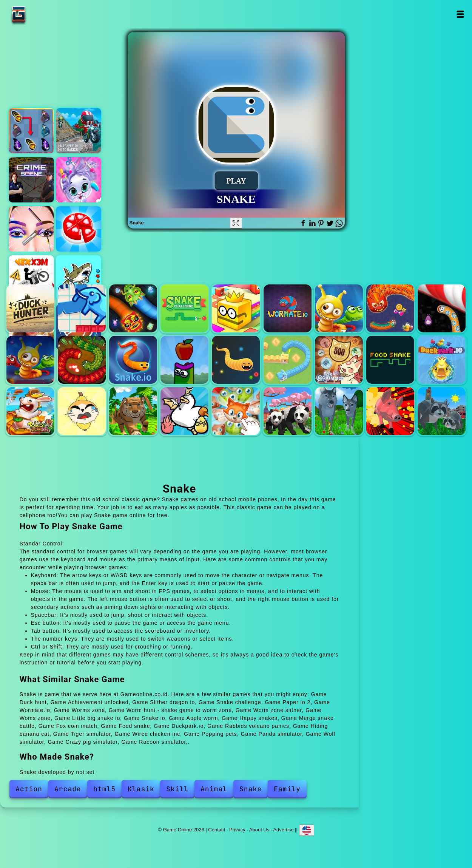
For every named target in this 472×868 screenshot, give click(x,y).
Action (29, 789)
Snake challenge (184, 308)
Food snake (390, 360)
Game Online (42, 14)
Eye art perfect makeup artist (31, 229)
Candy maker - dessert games (79, 229)
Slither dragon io (133, 308)
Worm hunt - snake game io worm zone (390, 308)
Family (287, 789)
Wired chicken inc (184, 411)
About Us (259, 830)
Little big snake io (82, 360)
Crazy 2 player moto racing (79, 131)
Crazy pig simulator (390, 411)
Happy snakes (236, 360)
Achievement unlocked (82, 308)
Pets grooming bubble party (79, 180)
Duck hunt (30, 308)
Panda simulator (288, 411)
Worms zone (339, 308)
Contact (217, 830)
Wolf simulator (339, 411)
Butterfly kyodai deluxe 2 (31, 131)
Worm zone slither (442, 308)
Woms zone (30, 360)
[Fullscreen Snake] (236, 223)
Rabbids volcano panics (30, 411)
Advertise (283, 830)
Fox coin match (339, 360)
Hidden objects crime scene (31, 180)
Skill (177, 789)
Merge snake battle (288, 360)
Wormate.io (288, 308)
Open (460, 14)
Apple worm (184, 360)
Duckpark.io (442, 360)
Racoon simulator (442, 411)
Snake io (133, 360)
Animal (214, 789)
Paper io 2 (236, 308)
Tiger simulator (133, 411)
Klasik (141, 789)
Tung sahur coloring (79, 278)
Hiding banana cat (82, 411)
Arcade (68, 789)
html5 (104, 789)
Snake (251, 789)
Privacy (237, 830)
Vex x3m (31, 278)
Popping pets (236, 411)
